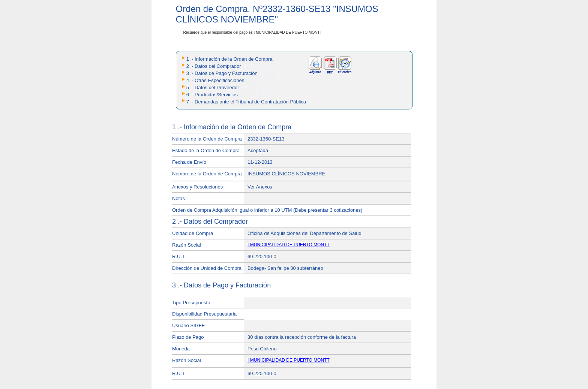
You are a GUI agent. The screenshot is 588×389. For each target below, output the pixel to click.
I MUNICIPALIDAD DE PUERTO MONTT (289, 245)
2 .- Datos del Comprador (214, 66)
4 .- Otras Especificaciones (215, 80)
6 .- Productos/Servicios (212, 95)
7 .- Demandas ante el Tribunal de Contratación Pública (246, 102)
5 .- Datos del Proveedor (213, 88)
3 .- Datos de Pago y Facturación (222, 73)
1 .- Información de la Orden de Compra (229, 59)
